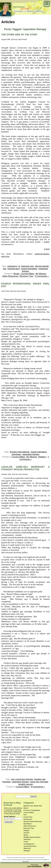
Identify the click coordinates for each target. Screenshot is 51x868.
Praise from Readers (40, 860)
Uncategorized (29, 844)
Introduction (28, 819)
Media (29, 860)
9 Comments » (38, 787)
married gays (14, 269)
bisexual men (28, 266)
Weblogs (27, 851)
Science (26, 833)
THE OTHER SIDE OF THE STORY (19, 35)
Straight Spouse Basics (32, 837)
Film (25, 815)
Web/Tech (27, 848)
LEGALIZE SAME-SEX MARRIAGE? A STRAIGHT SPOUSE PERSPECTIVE (26, 468)
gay (5, 269)
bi (19, 266)
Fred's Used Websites (34, 866)
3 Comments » (42, 276)
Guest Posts (28, 817)
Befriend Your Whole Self (33, 806)
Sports (26, 835)
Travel (26, 842)
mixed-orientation (29, 269)
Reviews (26, 861)
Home (4, 860)
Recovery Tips (26, 276)
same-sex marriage (39, 782)
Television (27, 839)
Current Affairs (28, 274)
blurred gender (42, 266)
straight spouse (25, 784)
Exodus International (20, 452)
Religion (42, 457)
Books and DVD (20, 860)
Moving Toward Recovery (33, 821)
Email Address (10, 817)
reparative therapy (31, 454)
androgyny (12, 266)
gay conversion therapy (22, 779)
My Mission (41, 274)
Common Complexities (32, 810)
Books (17, 274)
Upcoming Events (30, 846)
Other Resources (10, 276)
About (10, 860)
